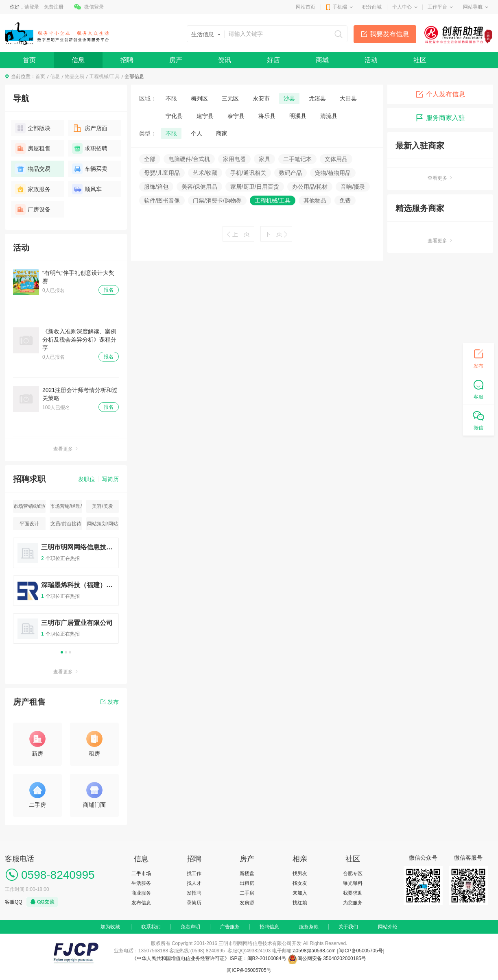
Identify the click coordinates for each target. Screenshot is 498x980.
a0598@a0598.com (314, 951)
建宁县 (205, 116)
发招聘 (194, 893)
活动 (371, 60)
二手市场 (141, 873)
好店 (273, 60)
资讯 (225, 60)
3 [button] (70, 652)
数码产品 (290, 173)
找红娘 (300, 903)
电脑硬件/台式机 (189, 159)
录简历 (194, 903)
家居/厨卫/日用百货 (255, 187)
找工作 (194, 873)
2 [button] (66, 652)
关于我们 (348, 927)
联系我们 (151, 927)
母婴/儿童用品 (162, 173)
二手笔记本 (297, 159)
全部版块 (33, 128)
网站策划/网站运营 (102, 526)
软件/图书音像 (162, 200)
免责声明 (190, 927)
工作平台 (437, 7)
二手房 (247, 893)
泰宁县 (236, 116)
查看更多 (66, 449)
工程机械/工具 (104, 76)
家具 (264, 159)
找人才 (194, 883)
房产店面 (90, 128)
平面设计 (29, 524)
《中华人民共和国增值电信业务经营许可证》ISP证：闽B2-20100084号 (210, 958)
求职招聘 (90, 148)
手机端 (340, 7)
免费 (345, 200)
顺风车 (87, 189)
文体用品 (336, 159)
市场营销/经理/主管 (66, 508)
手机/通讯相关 (248, 173)
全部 (150, 159)
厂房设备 (33, 209)
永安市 (261, 98)
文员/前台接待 (66, 524)
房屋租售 (33, 148)
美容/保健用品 (199, 187)
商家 (222, 133)
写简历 (110, 479)
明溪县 (298, 116)
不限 (171, 98)
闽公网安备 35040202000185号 (327, 958)
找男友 (300, 873)
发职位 (87, 479)
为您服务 (353, 903)
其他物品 (315, 200)
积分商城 (372, 7)
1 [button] (62, 652)
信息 (78, 60)
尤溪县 (317, 98)
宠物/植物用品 (333, 173)
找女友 (300, 883)
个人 (197, 133)
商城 (322, 60)
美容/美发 (102, 506)
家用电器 (234, 159)
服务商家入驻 (440, 118)
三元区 (230, 98)
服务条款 (309, 927)
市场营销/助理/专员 (29, 508)
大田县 (348, 98)
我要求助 (353, 893)
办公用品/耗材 (310, 187)
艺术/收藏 (205, 173)
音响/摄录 (353, 187)
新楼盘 (247, 873)
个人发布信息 (440, 94)
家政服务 (33, 189)
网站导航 (473, 7)
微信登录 (94, 7)
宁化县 (174, 116)
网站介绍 (388, 927)
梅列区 (199, 98)
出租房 (247, 883)
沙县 (289, 98)
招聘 (127, 60)
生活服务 (141, 883)
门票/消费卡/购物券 (217, 200)
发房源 (247, 903)
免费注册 (54, 7)
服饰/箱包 (156, 187)
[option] (66, 594)
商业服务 (141, 893)
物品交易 (74, 76)
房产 (176, 60)
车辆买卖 (90, 169)
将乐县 (267, 116)
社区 (420, 60)
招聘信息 (269, 927)
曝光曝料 (353, 883)
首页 (29, 60)
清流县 (329, 116)
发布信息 (141, 903)
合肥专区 (353, 873)
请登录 (32, 7)
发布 (110, 702)
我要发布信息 (389, 34)
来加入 (300, 893)
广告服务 (230, 927)
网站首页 (306, 7)
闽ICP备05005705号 (361, 951)
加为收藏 (110, 927)
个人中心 (402, 7)
